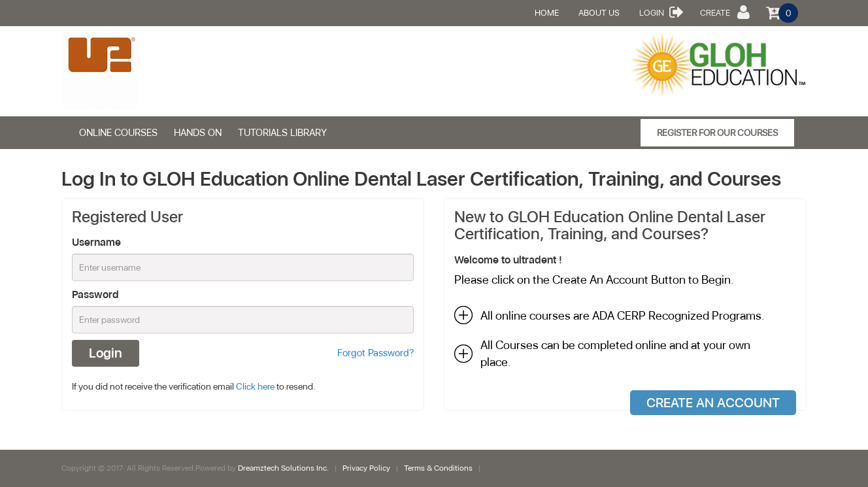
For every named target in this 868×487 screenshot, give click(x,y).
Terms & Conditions (438, 468)
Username (96, 242)
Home (547, 13)
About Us (599, 13)
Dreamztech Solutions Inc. (284, 468)
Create (725, 12)
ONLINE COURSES (118, 133)
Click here (255, 386)
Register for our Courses (717, 133)
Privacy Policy (367, 468)
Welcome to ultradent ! (508, 260)
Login (661, 12)
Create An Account (713, 403)
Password (95, 294)
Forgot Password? (376, 353)
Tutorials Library (282, 133)
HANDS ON (198, 133)
